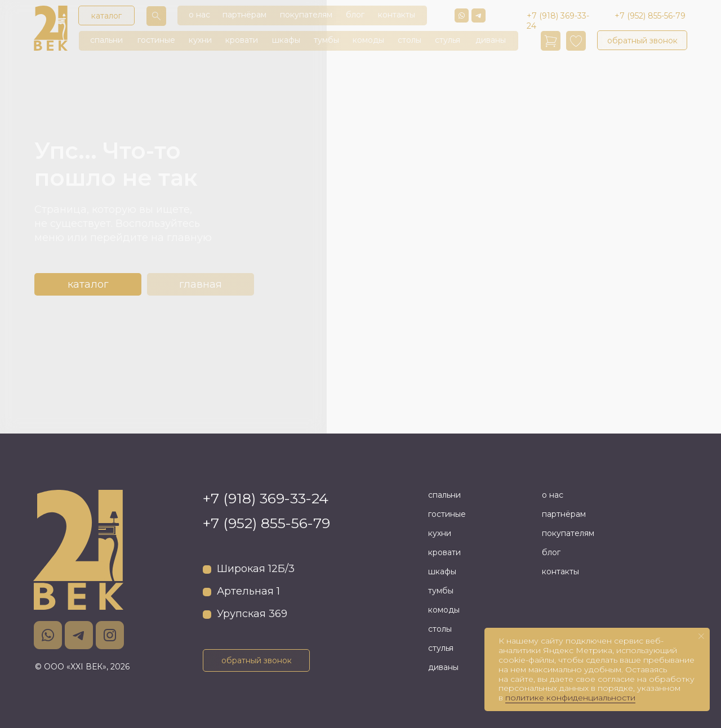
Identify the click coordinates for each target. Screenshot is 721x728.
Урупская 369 (252, 614)
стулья (448, 40)
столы (410, 40)
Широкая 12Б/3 (256, 569)
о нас (199, 15)
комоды (368, 40)
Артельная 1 (248, 591)
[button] (642, 40)
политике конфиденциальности (570, 698)
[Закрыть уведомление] (701, 636)
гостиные (156, 40)
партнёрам (244, 15)
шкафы (286, 40)
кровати (242, 40)
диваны (491, 40)
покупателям (306, 15)
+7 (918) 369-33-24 (266, 498)
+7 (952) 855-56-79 (266, 523)
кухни (200, 40)
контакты (397, 15)
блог (355, 15)
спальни (106, 40)
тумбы (326, 40)
